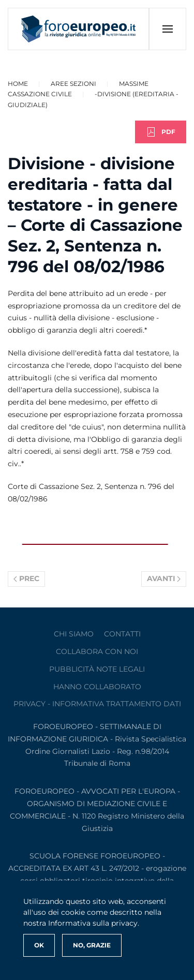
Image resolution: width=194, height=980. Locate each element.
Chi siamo (74, 634)
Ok (39, 945)
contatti (122, 634)
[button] (167, 29)
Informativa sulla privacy (93, 923)
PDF (161, 132)
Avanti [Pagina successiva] (164, 578)
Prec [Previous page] (26, 578)
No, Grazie (92, 945)
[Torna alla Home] (79, 29)
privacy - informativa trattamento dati (97, 704)
